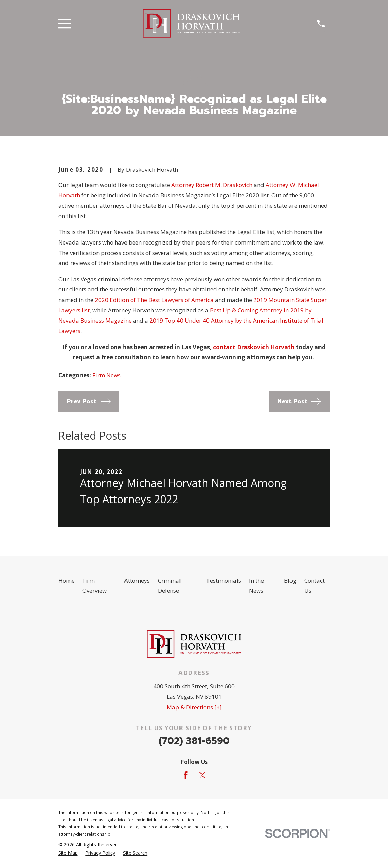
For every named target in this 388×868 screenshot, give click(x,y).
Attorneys (137, 580)
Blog (290, 580)
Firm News (107, 375)
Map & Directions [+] (194, 707)
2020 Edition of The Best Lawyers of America (154, 300)
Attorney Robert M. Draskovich (212, 185)
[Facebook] (186, 775)
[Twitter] (202, 775)
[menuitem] (68, 853)
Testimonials (224, 580)
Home (66, 580)
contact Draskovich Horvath (254, 347)
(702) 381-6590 (194, 741)
